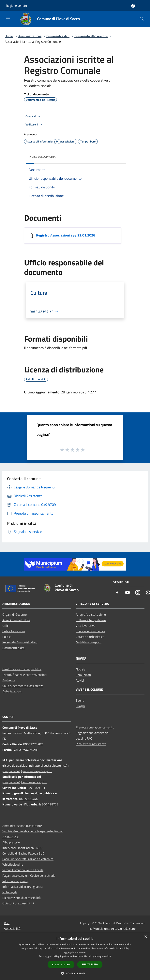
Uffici (6, 626)
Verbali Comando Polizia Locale (23, 870)
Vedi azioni (34, 125)
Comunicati (83, 675)
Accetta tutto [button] (61, 964)
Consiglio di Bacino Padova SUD (23, 853)
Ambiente (9, 680)
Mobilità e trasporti (89, 642)
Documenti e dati (58, 36)
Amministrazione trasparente (22, 826)
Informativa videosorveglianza (22, 887)
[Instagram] (138, 593)
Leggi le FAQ (84, 738)
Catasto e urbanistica (90, 637)
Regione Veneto (16, 6)
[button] (75, 973)
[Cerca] (142, 19)
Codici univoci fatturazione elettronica (28, 859)
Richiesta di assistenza (91, 744)
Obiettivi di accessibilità (18, 903)
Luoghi (80, 706)
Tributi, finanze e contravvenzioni (25, 675)
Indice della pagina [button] (42, 157)
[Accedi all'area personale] (133, 6)
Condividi (34, 116)
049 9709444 (28, 799)
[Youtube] (127, 593)
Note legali (10, 892)
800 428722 (50, 804)
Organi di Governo (15, 614)
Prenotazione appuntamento (95, 727)
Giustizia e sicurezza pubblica (22, 669)
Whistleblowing (13, 864)
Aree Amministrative (16, 620)
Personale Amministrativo (20, 642)
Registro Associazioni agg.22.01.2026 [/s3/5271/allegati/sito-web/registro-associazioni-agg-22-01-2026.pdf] (66, 235)
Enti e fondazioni (14, 631)
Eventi (80, 700)
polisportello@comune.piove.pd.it (24, 782)
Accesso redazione (123, 929)
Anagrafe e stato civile (91, 614)
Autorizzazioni (12, 691)
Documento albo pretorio (91, 36)
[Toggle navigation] (8, 19)
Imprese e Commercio (90, 631)
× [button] (146, 937)
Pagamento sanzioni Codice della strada (29, 876)
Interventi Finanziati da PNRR (22, 848)
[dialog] (75, 956)
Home (9, 36)
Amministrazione (30, 36)
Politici (7, 637)
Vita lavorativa (86, 626)
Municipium (101, 929)
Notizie (81, 669)
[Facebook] (117, 593)
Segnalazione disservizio (92, 733)
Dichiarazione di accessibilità (22, 898)
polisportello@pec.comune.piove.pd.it (27, 771)
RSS (7, 923)
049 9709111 (36, 788)
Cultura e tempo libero (91, 620)
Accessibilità (12, 929)
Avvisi (80, 680)
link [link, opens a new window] (109, 956)
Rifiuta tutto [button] (90, 964)
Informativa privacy (15, 881)
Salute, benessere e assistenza (23, 686)
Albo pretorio (11, 842)
